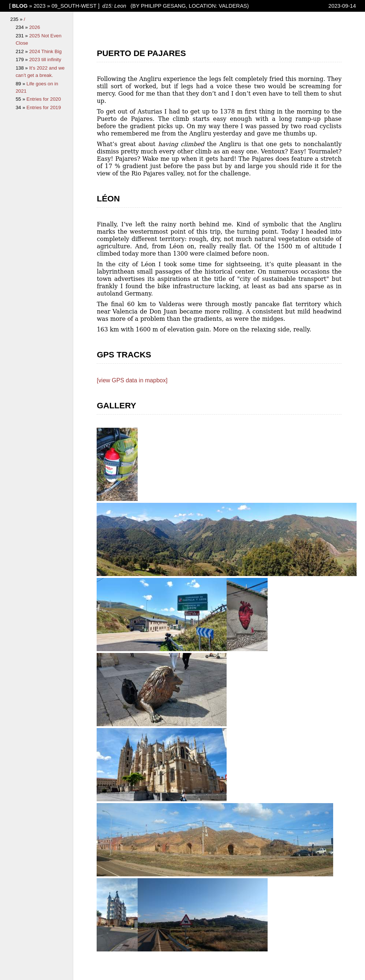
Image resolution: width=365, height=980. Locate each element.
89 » (21, 84)
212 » (23, 51)
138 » (23, 68)
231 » (23, 36)
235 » (17, 19)
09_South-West (74, 6)
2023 (40, 6)
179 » (23, 60)
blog (20, 6)
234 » (23, 27)
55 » (21, 99)
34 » (21, 107)
